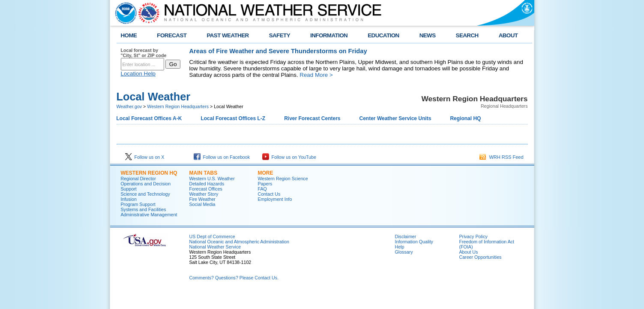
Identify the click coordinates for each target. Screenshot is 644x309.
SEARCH (467, 35)
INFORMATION (329, 35)
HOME (129, 35)
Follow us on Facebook (222, 157)
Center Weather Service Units (395, 118)
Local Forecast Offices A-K (149, 118)
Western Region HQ (149, 173)
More (266, 173)
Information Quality (414, 242)
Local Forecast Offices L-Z (233, 118)
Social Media (202, 204)
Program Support (138, 204)
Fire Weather (202, 199)
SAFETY (280, 35)
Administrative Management (149, 215)
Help (400, 247)
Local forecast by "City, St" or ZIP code (144, 53)
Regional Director (138, 179)
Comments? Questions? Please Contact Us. (234, 278)
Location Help (138, 74)
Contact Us (269, 194)
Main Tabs (204, 173)
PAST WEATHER (228, 35)
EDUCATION (383, 35)
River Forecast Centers (312, 118)
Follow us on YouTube (289, 157)
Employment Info (275, 199)
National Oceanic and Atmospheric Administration (239, 242)
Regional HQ (465, 118)
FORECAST (172, 35)
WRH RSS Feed (501, 157)
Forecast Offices (206, 189)
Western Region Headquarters (178, 106)
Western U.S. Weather (212, 179)
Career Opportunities (481, 257)
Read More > (316, 75)
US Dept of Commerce (212, 236)
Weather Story (204, 194)
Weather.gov (129, 106)
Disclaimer (406, 236)
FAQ (262, 189)
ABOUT (508, 35)
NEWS (428, 35)
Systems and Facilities (144, 209)
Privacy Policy (473, 236)
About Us (469, 252)
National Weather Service (215, 247)
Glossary (404, 252)
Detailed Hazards (207, 184)
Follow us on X (145, 157)
